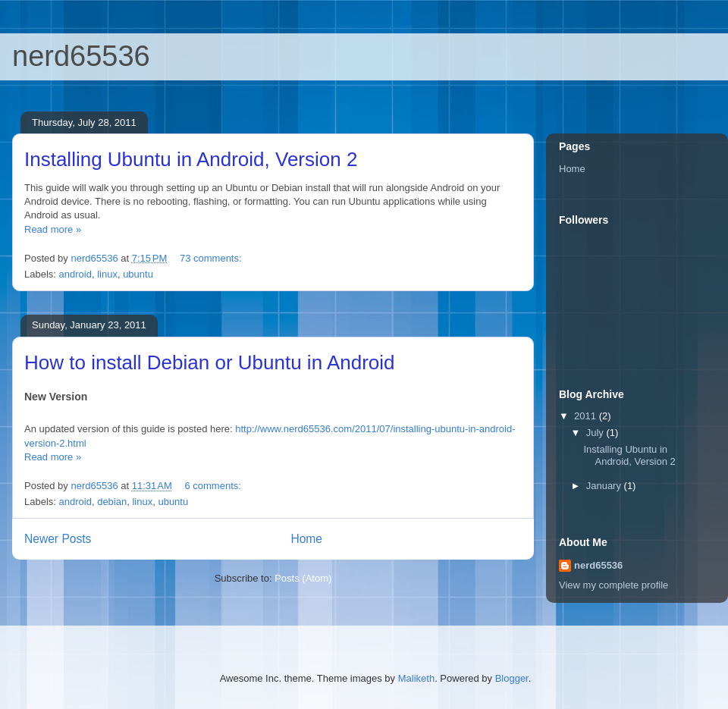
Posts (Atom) (303, 578)
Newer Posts (58, 539)
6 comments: (214, 486)
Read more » (53, 229)
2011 (587, 416)
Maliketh (416, 678)
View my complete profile (613, 585)
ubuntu (138, 274)
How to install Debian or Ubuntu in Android (210, 362)
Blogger (512, 678)
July (596, 433)
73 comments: (212, 258)
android (75, 274)
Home (306, 539)
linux (107, 274)
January (605, 486)
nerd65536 (81, 56)
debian (112, 502)
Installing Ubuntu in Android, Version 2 (191, 159)
